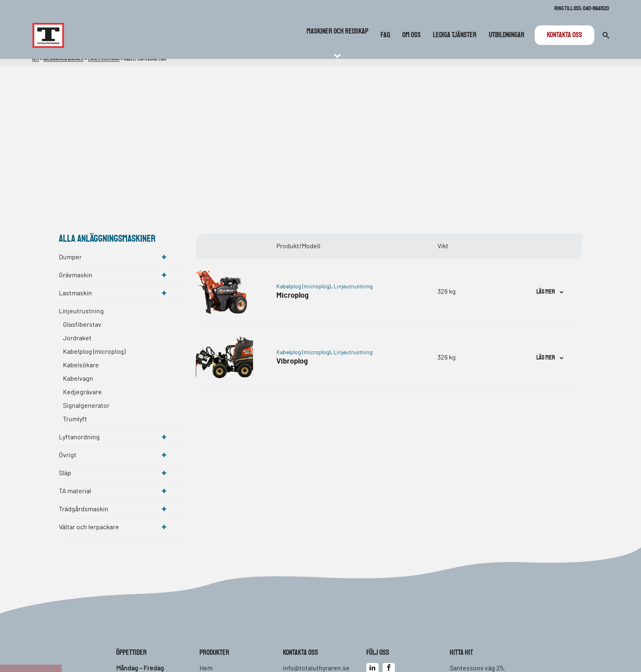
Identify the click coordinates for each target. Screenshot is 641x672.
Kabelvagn (78, 379)
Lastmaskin (75, 293)
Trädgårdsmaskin (84, 509)
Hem (206, 668)
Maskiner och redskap (337, 31)
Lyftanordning (79, 437)
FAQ (385, 35)
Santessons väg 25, (477, 668)
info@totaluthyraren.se (316, 668)
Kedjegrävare (82, 392)
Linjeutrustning (81, 311)
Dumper (70, 257)
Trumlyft (75, 419)
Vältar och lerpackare (89, 527)
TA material (75, 491)
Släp (65, 473)
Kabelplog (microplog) (94, 352)
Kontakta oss (565, 35)
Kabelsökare (81, 365)
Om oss (411, 35)
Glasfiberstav (82, 325)
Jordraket (77, 338)
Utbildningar (507, 35)
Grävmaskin (76, 275)
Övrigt (68, 455)
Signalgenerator (86, 406)
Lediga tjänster (455, 35)
